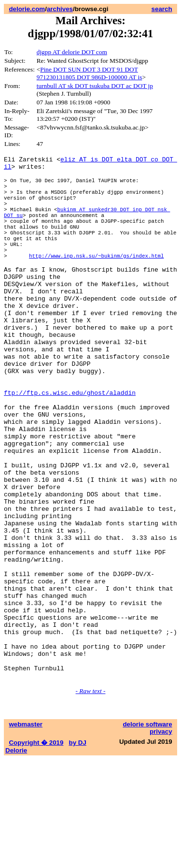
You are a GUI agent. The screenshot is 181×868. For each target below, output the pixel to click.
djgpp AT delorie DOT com (72, 52)
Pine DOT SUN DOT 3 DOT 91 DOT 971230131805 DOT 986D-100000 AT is (90, 73)
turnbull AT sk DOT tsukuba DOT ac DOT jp (95, 86)
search (162, 9)
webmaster (26, 833)
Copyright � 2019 (36, 851)
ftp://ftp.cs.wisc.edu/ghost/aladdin (70, 445)
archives (60, 9)
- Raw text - (91, 800)
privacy (161, 840)
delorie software (147, 833)
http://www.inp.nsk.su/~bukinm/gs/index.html (96, 280)
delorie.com (27, 9)
